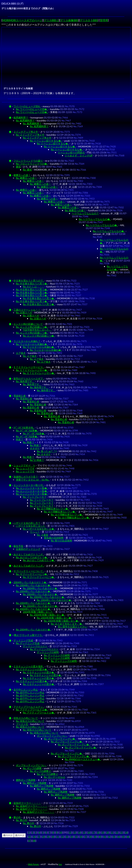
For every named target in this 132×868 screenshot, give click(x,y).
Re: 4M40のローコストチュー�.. (83, 759)
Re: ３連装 (43, 535)
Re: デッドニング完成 (28, 643)
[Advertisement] (66, 53)
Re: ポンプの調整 (32, 768)
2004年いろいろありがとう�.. (30, 582)
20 (108, 832)
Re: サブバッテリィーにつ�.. (32, 574)
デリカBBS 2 (51, 20)
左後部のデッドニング (28, 549)
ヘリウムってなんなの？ (85, 213)
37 (86, 837)
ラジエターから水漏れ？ (27, 341)
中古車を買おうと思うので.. (29, 281)
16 (89, 832)
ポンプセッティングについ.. (31, 765)
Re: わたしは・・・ (33, 287)
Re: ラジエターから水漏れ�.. (32, 344)
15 (84, 832)
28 (44, 837)
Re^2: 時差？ (37, 460)
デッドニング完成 (23, 640)
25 (30, 837)
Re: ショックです (25, 468)
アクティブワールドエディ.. (29, 707)
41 (105, 837)
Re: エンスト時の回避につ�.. (32, 327)
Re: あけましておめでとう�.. (32, 557)
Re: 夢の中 (22, 820)
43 (114, 837)
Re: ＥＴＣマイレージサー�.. (32, 370)
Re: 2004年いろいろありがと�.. (34, 585)
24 (126, 832)
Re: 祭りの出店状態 (61, 541)
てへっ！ (35, 532)
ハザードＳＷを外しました (31, 526)
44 (119, 837)
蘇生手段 (18, 546)
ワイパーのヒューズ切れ (27, 106)
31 (58, 837)
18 (98, 832)
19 (103, 832)
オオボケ (35, 448)
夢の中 (17, 817)
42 (109, 837)
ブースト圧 (22, 724)
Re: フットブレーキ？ (35, 497)
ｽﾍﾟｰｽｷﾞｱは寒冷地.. (24, 428)
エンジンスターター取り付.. (29, 485)
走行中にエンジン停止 (26, 690)
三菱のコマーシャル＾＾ (27, 310)
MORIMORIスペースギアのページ (22, 20)
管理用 (104, 20)
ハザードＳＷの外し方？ (27, 523)
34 (72, 837)
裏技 (18, 167)
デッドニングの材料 (48, 652)
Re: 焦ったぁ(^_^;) (47, 451)
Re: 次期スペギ (24, 313)
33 (67, 837)
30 (53, 837)
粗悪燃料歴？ (21, 118)
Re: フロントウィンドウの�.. (32, 164)
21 (112, 832)
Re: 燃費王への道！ (26, 178)
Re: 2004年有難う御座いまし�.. (48, 615)
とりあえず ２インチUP (79, 155)
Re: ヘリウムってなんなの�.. (95, 219)
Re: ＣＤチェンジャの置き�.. (32, 669)
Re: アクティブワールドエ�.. (32, 710)
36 (81, 837)
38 (90, 837)
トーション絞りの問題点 (71, 152)
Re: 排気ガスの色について (30, 721)
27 (39, 837)
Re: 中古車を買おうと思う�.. (32, 284)
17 (93, 832)
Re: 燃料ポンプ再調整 (35, 783)
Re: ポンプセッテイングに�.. (60, 739)
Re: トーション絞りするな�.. (46, 141)
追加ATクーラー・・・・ (27, 803)
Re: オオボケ (44, 454)
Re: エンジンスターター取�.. (32, 488)
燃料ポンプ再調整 (26, 780)
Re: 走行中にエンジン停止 (30, 692)
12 (70, 832)
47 (30, 841)
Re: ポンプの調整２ (40, 771)
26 (34, 837)
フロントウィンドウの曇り (28, 161)
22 (117, 832)
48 (34, 841)
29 (48, 837)
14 (79, 832)
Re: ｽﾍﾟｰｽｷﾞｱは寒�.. (27, 430)
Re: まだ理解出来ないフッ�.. (53, 509)
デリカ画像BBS (69, 20)
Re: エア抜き (30, 356)
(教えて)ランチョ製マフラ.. (28, 635)
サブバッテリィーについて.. (29, 571)
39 (95, 837)
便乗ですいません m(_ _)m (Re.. (33, 480)
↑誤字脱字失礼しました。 (37, 330)
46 (128, 837)
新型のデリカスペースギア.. (29, 379)
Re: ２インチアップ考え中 (30, 135)
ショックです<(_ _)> (24, 465)
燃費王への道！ (22, 175)
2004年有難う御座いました (38, 612)
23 (122, 832)
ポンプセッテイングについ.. (52, 736)
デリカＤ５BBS (89, 20)
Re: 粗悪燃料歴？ (25, 121)
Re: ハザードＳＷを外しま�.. (39, 529)
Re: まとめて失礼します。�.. (67, 624)
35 (76, 837)
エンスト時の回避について (28, 324)
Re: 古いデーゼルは (54, 777)
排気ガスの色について (26, 718)
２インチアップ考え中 (26, 132)
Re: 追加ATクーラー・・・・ (32, 806)
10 (61, 832)
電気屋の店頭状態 (54, 538)
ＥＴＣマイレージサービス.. (29, 367)
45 (123, 837)
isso (60, 864)
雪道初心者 (20, 396)
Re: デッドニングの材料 (57, 655)
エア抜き (21, 353)
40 (100, 837)
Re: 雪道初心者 (24, 399)
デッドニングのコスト (35, 646)
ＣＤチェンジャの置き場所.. (29, 666)
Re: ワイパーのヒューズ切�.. (32, 109)
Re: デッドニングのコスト (44, 649)
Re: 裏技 (27, 170)
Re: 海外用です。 (25, 381)
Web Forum (34, 864)
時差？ (20, 439)
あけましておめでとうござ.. (29, 554)
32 (62, 837)
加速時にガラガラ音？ (26, 477)
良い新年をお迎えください (73, 627)
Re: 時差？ (29, 442)
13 (75, 832)
